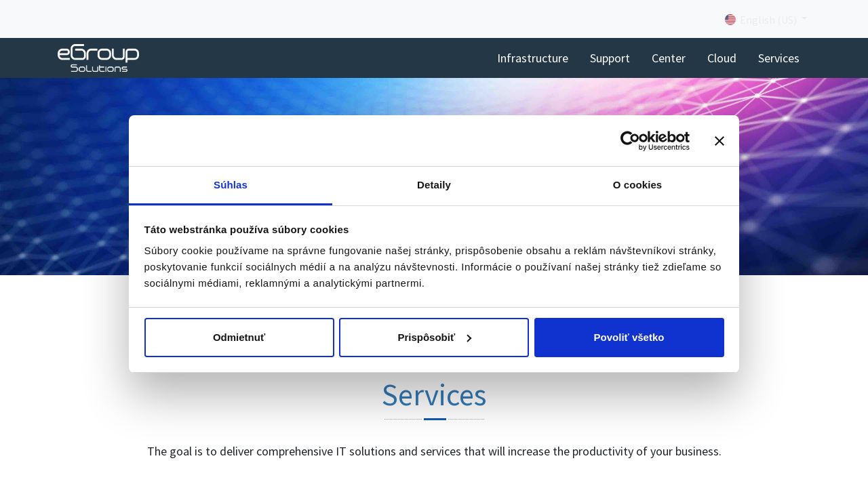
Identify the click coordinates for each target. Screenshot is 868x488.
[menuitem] (533, 58)
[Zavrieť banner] (719, 141)
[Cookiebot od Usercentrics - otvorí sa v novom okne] (630, 141)
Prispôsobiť (434, 337)
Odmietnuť (239, 337)
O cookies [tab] (638, 185)
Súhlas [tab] (231, 185)
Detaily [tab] (434, 185)
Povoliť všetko (629, 337)
